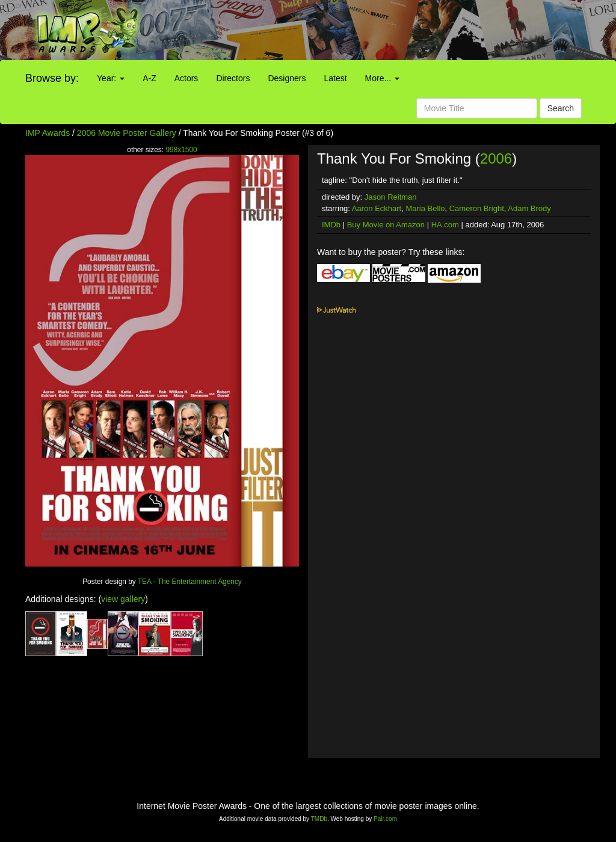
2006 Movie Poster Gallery (127, 133)
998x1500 (181, 150)
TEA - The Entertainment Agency (190, 582)
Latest (335, 78)
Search (561, 108)
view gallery (123, 599)
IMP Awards (48, 133)
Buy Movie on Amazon (386, 225)
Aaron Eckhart (377, 208)
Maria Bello (425, 208)
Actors (186, 78)
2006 (496, 158)
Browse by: (52, 78)
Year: (111, 78)
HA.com (445, 225)
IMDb (331, 225)
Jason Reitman (391, 197)
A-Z (149, 78)
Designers (287, 78)
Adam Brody (529, 208)
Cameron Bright (477, 208)
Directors (233, 78)
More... (382, 78)
